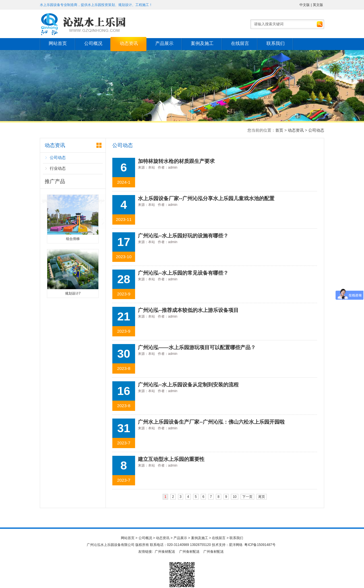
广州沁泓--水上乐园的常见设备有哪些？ (183, 273)
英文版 (318, 5)
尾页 (262, 497)
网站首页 (58, 43)
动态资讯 (129, 43)
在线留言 (240, 43)
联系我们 (276, 43)
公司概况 (93, 43)
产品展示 (164, 43)
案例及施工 (202, 43)
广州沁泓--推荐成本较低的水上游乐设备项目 (188, 310)
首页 (279, 130)
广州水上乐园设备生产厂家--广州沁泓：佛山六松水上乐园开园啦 (211, 422)
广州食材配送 (165, 552)
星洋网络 (236, 545)
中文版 (305, 5)
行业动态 (58, 168)
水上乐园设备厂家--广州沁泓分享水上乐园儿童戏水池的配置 (206, 198)
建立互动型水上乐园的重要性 (171, 459)
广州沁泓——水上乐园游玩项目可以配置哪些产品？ (197, 347)
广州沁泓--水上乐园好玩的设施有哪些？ (183, 236)
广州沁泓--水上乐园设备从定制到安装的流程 (188, 385)
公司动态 (316, 130)
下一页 (247, 497)
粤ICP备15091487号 (260, 545)
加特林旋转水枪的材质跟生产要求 (176, 161)
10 (234, 497)
